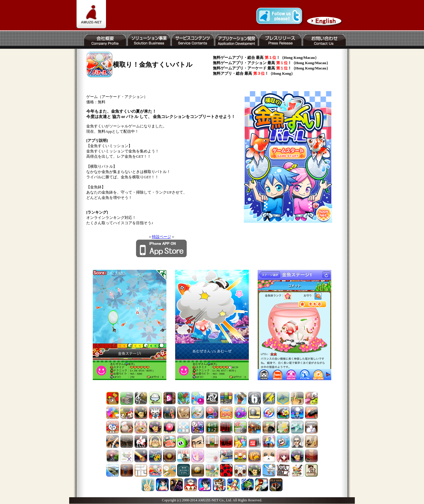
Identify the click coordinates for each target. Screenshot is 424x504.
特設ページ (162, 237)
